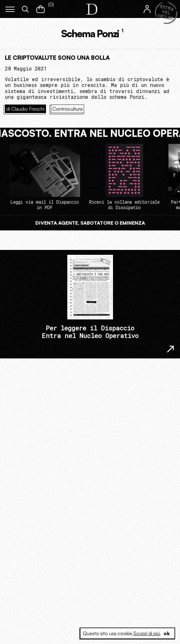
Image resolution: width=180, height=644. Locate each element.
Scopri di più (147, 633)
